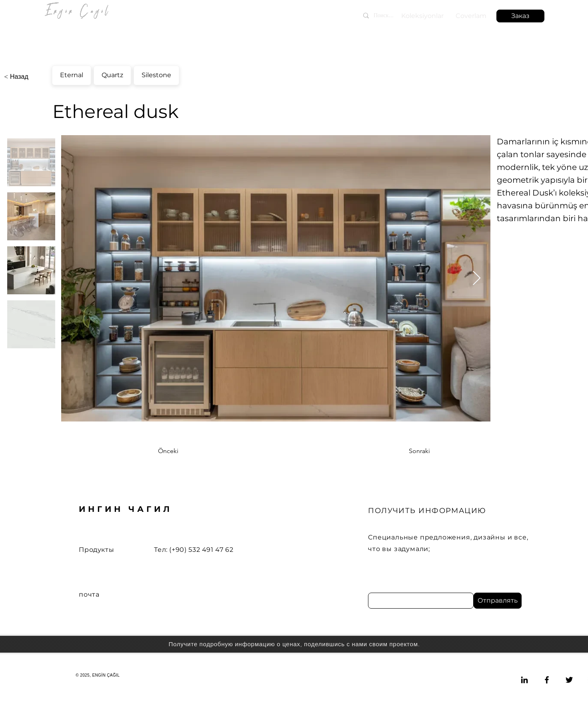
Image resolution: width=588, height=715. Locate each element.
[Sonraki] (410, 451)
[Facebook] (547, 680)
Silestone (156, 74)
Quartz (112, 74)
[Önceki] (184, 451)
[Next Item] (477, 279)
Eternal (71, 74)
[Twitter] (569, 680)
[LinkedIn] (524, 680)
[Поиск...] (398, 15)
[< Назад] (30, 77)
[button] (520, 16)
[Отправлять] (498, 601)
